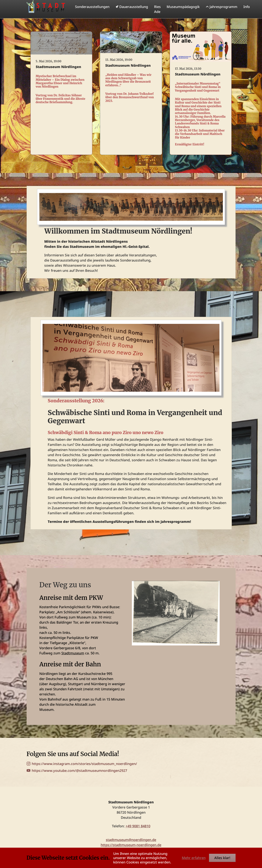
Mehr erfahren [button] (194, 858)
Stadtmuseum (73, 661)
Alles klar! (222, 858)
